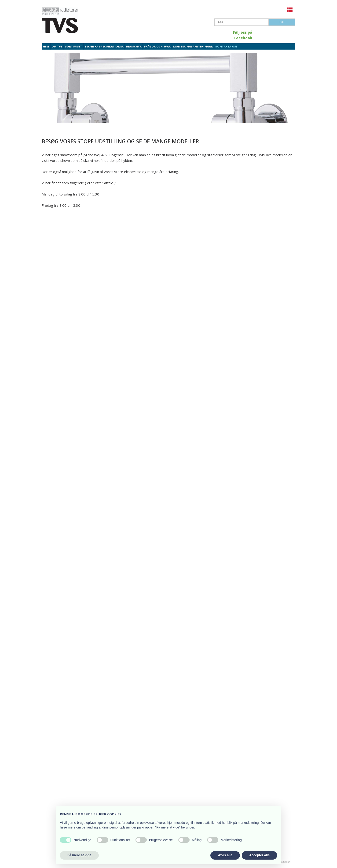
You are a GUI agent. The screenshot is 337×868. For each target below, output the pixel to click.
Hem (46, 46)
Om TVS (57, 46)
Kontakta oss (226, 46)
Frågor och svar (157, 46)
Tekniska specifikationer (104, 46)
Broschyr (134, 46)
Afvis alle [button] (225, 855)
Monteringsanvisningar (193, 46)
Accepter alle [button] (259, 855)
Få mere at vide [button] (79, 855)
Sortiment (73, 46)
